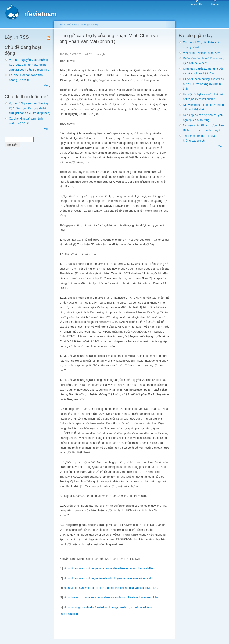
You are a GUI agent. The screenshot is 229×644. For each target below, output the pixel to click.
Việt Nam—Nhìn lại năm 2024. (202, 53)
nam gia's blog (90, 25)
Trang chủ (66, 25)
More (47, 86)
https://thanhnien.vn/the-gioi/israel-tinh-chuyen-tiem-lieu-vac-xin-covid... (108, 578)
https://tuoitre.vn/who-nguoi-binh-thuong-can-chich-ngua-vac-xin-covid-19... (111, 588)
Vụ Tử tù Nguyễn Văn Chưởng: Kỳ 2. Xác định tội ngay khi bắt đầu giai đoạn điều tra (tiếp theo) (29, 65)
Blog (76, 25)
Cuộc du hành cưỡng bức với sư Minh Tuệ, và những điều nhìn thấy (203, 84)
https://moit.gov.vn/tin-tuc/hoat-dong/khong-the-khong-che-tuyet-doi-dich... (110, 607)
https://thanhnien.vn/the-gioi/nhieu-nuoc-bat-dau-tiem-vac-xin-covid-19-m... (111, 568)
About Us (197, 4)
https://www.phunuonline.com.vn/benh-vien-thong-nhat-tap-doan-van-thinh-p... (113, 597)
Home (215, 4)
